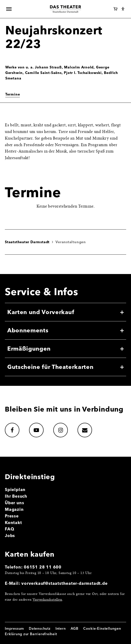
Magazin (14, 509)
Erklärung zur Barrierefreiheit (31, 634)
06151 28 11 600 (43, 567)
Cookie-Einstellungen (102, 628)
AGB (75, 628)
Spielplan (15, 490)
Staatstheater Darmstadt (27, 242)
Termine (13, 94)
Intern (61, 628)
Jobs (10, 536)
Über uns (14, 503)
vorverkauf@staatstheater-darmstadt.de (64, 583)
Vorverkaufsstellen (47, 600)
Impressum (14, 628)
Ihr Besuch (16, 496)
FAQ (9, 529)
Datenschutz (40, 628)
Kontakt (13, 523)
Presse (12, 516)
